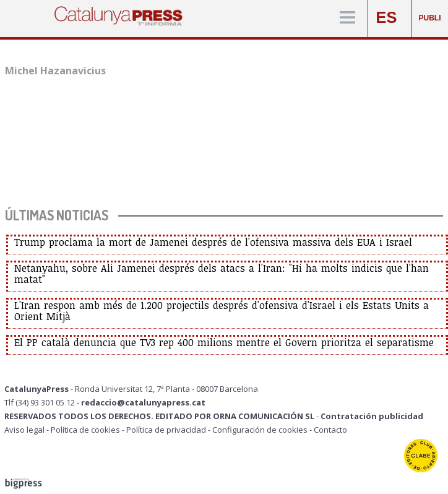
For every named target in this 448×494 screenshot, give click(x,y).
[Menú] (347, 18)
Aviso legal (24, 430)
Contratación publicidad (372, 416)
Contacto (330, 430)
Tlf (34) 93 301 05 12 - (43, 402)
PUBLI (430, 18)
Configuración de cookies (260, 430)
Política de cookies (85, 430)
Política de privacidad (166, 430)
